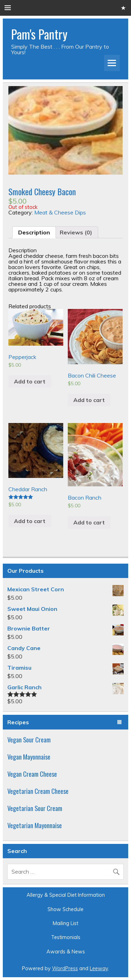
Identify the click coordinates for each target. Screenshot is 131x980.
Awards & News (66, 952)
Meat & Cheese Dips (60, 212)
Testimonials (66, 937)
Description (34, 232)
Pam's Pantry (39, 34)
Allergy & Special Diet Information (66, 895)
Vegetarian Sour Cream (35, 808)
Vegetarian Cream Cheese (38, 791)
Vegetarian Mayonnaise (35, 825)
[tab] (34, 232)
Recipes (18, 722)
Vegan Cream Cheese (32, 774)
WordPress (65, 968)
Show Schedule (65, 909)
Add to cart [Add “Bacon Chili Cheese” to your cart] (89, 400)
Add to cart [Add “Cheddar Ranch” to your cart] (30, 521)
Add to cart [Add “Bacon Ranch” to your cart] (89, 522)
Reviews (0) (76, 232)
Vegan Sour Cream (29, 739)
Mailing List (65, 923)
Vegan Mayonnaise (29, 757)
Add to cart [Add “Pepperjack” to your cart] (30, 381)
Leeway (99, 968)
